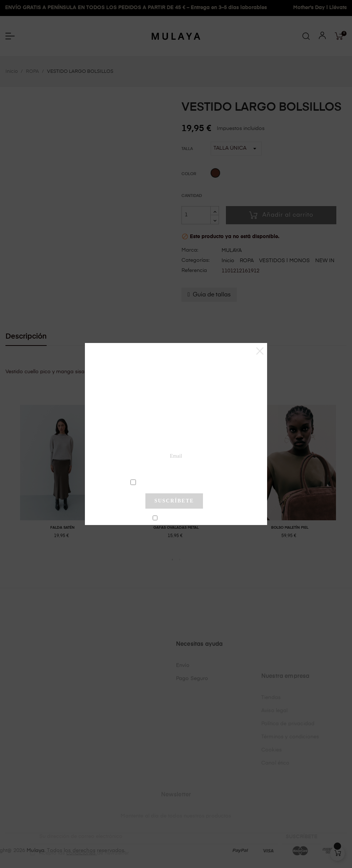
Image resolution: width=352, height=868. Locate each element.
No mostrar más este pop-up (177, 518)
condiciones (175, 482)
